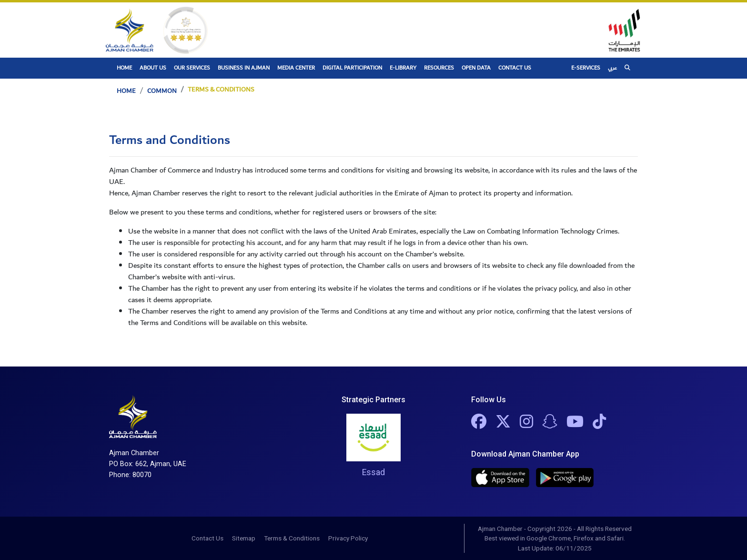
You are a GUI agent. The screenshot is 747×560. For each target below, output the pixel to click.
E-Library (403, 68)
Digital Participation (352, 68)
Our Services (192, 68)
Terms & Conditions (292, 538)
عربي (612, 68)
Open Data (476, 68)
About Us (153, 68)
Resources (439, 68)
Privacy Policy (348, 538)
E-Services (586, 68)
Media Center (296, 68)
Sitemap (244, 538)
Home (126, 68)
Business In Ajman (244, 68)
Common (162, 91)
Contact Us (515, 68)
